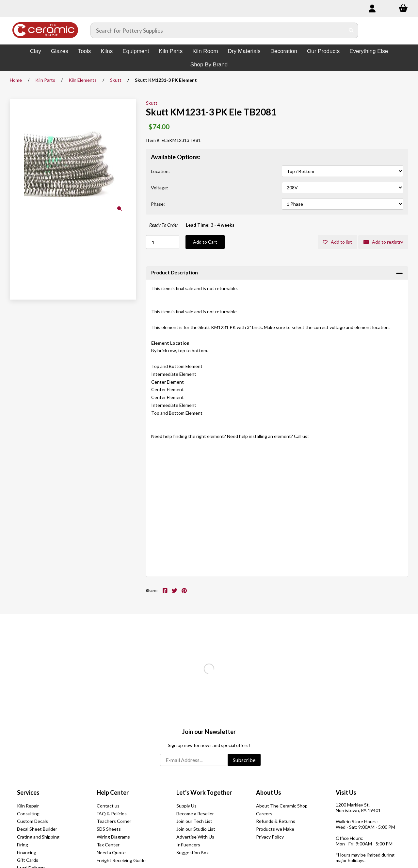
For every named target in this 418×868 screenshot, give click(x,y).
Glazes (60, 51)
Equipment (136, 51)
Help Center (113, 792)
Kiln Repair (28, 806)
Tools (85, 51)
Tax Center (108, 845)
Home (16, 80)
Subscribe (244, 760)
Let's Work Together (204, 792)
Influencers (188, 845)
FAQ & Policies (112, 814)
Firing (23, 845)
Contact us (108, 806)
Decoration (284, 51)
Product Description (175, 272)
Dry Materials (244, 51)
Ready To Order (164, 225)
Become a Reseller (195, 814)
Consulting (28, 814)
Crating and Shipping (38, 837)
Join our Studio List (196, 829)
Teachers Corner (114, 821)
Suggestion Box (193, 852)
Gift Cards (28, 860)
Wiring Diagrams (113, 837)
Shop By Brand (209, 65)
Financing (27, 852)
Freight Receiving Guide (121, 860)
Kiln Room (205, 51)
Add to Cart (205, 242)
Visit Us (346, 792)
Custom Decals (32, 821)
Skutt (116, 80)
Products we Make (275, 829)
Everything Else (369, 51)
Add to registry (383, 242)
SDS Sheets (109, 829)
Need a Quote (111, 852)
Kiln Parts (171, 51)
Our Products (323, 51)
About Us (269, 792)
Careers (264, 814)
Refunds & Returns (276, 821)
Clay (36, 51)
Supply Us (186, 806)
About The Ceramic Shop (282, 806)
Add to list (338, 242)
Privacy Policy (270, 837)
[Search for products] (218, 30)
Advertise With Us (195, 837)
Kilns (107, 51)
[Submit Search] (351, 30)
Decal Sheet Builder (37, 829)
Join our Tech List (194, 821)
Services (28, 792)
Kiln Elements (83, 80)
